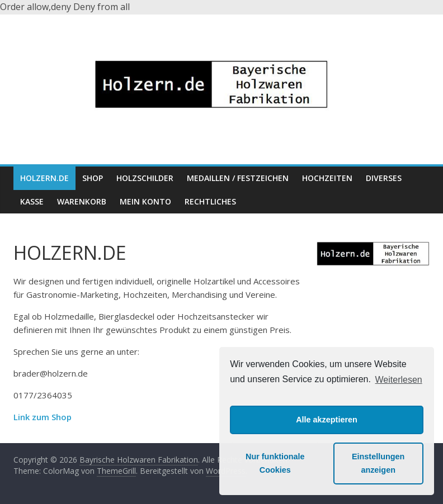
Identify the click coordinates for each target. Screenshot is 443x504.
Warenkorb (82, 201)
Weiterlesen (399, 380)
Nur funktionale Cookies (275, 463)
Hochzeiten (327, 178)
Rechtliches (210, 201)
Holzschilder (145, 178)
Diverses (384, 178)
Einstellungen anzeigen (378, 463)
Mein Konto (145, 201)
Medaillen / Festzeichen (238, 178)
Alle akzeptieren (327, 420)
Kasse (32, 201)
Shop (93, 178)
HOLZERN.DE (44, 178)
